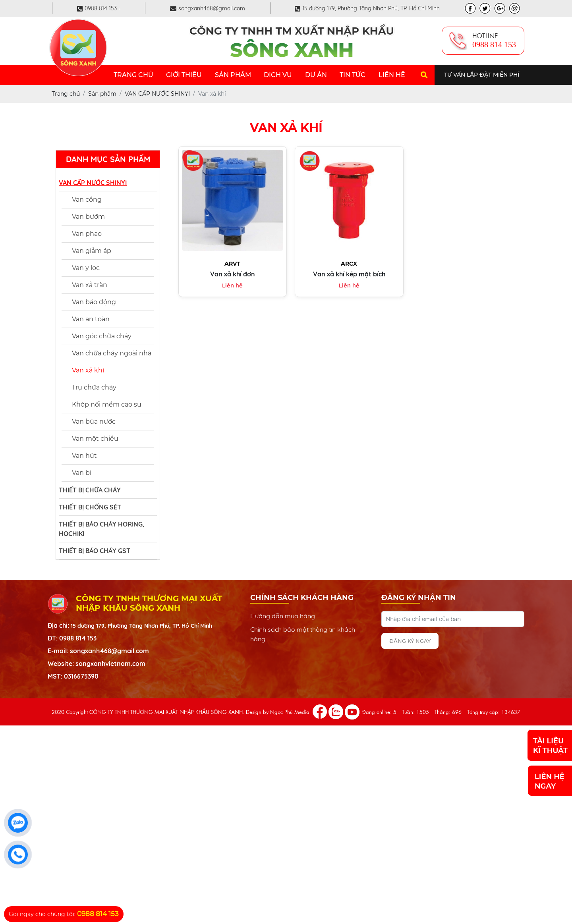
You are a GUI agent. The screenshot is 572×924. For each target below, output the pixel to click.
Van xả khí (88, 370)
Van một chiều (95, 439)
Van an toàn (91, 319)
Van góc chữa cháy (102, 336)
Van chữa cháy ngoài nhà (112, 353)
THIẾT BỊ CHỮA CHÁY (90, 490)
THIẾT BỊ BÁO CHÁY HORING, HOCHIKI (101, 529)
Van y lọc (86, 268)
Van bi (82, 473)
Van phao (87, 234)
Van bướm (88, 217)
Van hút (84, 456)
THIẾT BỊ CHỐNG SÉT (90, 507)
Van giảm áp (92, 251)
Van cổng (87, 200)
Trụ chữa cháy (94, 387)
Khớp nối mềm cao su (107, 404)
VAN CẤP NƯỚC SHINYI (93, 183)
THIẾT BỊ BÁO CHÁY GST (95, 551)
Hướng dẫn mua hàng (283, 616)
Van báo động (94, 302)
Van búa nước (94, 421)
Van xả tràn (90, 285)
